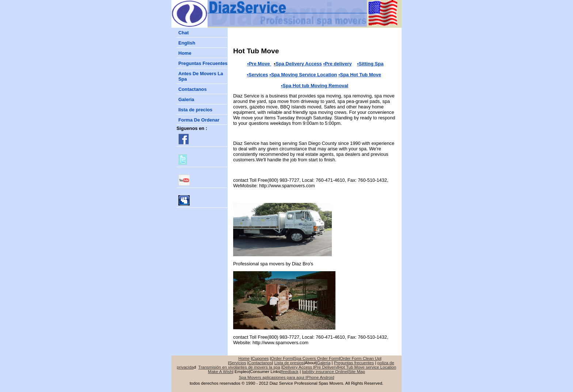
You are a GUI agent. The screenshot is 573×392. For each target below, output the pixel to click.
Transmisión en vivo (217, 367)
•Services (257, 75)
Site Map (356, 372)
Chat (183, 33)
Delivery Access (298, 367)
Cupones (260, 358)
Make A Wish (220, 372)
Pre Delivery (326, 367)
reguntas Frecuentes (203, 63)
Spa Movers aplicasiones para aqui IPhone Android (286, 377)
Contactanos (193, 89)
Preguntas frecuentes (354, 363)
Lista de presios (289, 363)
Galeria (186, 99)
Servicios (238, 363)
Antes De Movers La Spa (201, 76)
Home (185, 53)
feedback (290, 372)
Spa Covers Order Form (316, 358)
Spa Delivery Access (299, 64)
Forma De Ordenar (199, 120)
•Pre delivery (337, 64)
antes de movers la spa (259, 367)
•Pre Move (258, 64)
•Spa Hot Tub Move (360, 75)
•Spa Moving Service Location (303, 75)
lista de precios (195, 110)
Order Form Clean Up (360, 358)
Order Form (282, 358)
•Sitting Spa (370, 64)
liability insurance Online (325, 372)
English (187, 43)
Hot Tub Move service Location (367, 367)
